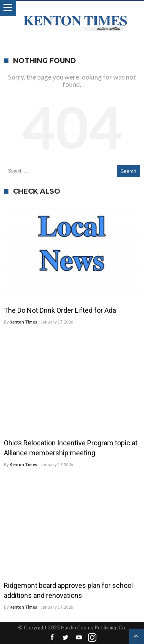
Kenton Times (23, 322)
